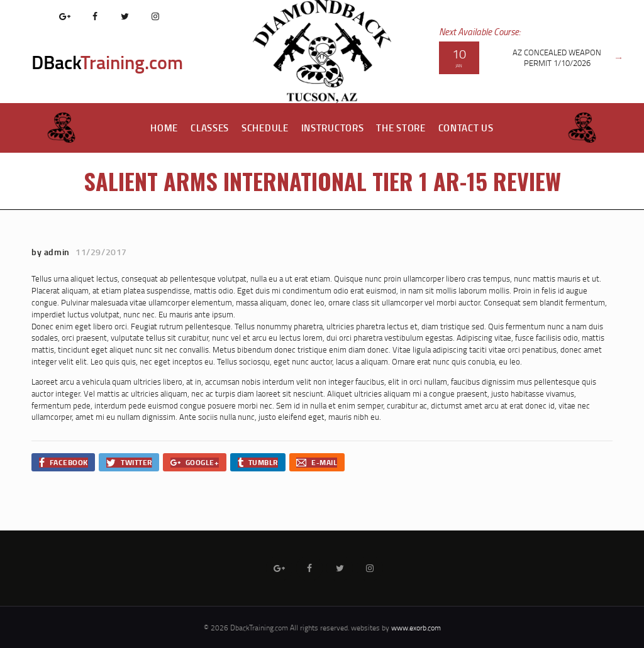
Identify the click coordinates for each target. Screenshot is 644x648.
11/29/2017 (101, 252)
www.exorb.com (416, 628)
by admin (52, 252)
